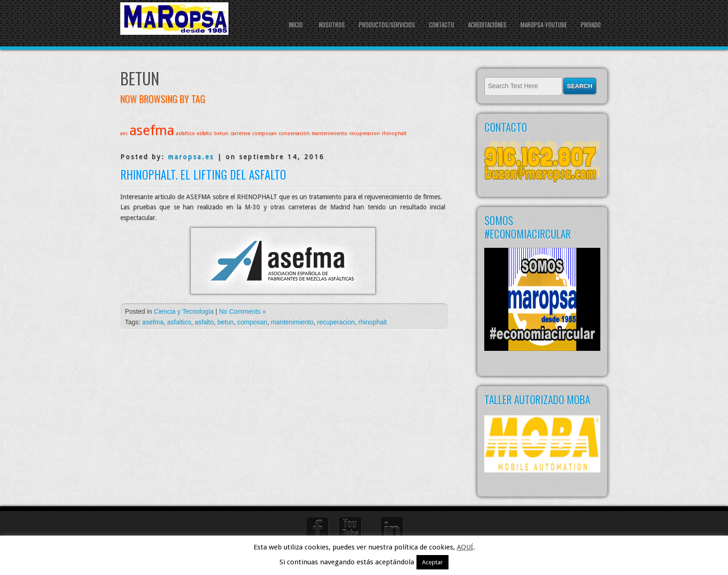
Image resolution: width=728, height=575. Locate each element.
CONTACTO (442, 25)
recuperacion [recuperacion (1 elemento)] (364, 133)
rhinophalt (373, 322)
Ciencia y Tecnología (184, 311)
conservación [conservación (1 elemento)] (294, 133)
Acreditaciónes (487, 25)
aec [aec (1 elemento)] (124, 133)
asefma (153, 322)
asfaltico (179, 322)
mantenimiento (292, 322)
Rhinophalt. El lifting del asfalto (203, 174)
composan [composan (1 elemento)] (264, 133)
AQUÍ (465, 547)
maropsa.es (191, 157)
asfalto (204, 322)
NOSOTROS (332, 25)
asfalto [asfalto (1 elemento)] (205, 133)
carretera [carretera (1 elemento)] (240, 133)
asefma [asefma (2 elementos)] (152, 130)
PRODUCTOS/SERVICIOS (387, 25)
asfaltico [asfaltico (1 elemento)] (185, 133)
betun (225, 322)
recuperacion (336, 322)
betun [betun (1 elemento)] (221, 133)
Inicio (296, 25)
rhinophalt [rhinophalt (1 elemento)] (394, 133)
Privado (591, 25)
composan (252, 322)
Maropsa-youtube (544, 25)
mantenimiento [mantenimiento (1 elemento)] (329, 133)
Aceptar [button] (432, 562)
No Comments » (243, 311)
